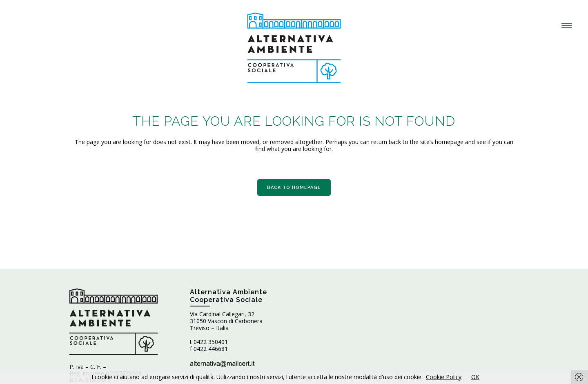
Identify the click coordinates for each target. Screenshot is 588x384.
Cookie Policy (444, 377)
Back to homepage (294, 188)
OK (475, 377)
